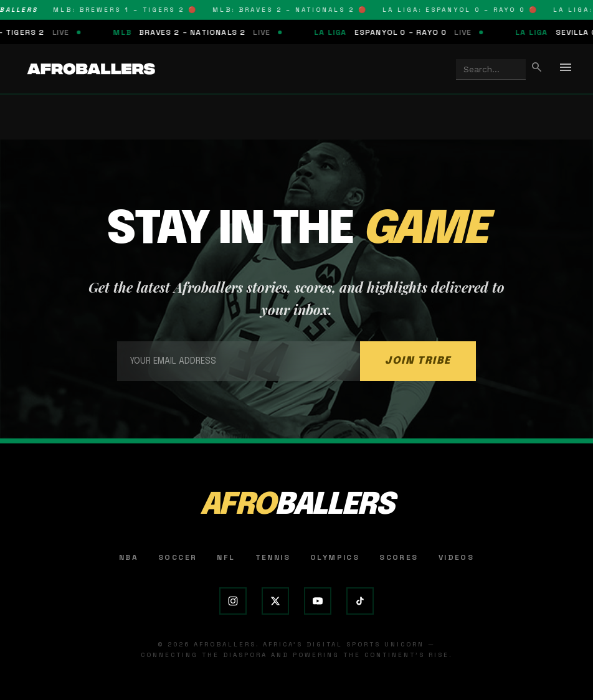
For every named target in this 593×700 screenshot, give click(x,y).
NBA (129, 557)
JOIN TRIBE (418, 361)
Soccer (178, 557)
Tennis (273, 557)
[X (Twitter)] (275, 601)
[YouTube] (318, 601)
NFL (226, 557)
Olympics (335, 557)
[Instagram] (233, 601)
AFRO (297, 505)
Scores (399, 557)
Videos (456, 557)
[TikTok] (360, 601)
